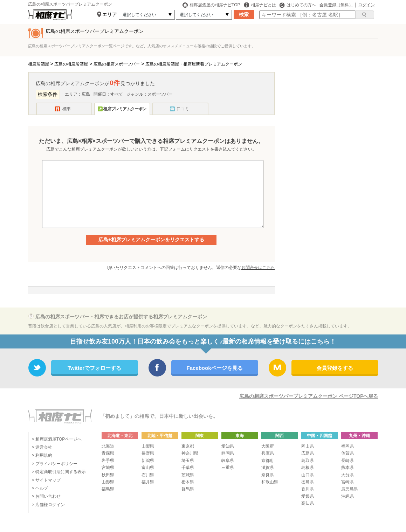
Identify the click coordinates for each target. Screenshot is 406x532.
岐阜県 (228, 461)
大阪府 (268, 446)
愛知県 (228, 446)
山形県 (108, 482)
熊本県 (347, 468)
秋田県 (108, 475)
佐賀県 (347, 453)
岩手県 (108, 461)
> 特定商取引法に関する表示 (59, 472)
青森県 (108, 453)
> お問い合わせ (46, 496)
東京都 (188, 446)
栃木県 (188, 482)
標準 (67, 109)
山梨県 (148, 446)
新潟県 (148, 461)
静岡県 (228, 453)
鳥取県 (308, 461)
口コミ (183, 109)
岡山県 (308, 446)
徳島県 (308, 482)
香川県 (308, 489)
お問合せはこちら (258, 268)
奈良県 (268, 475)
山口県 (308, 475)
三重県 (228, 468)
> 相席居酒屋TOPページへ (57, 439)
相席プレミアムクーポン (125, 109)
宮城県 (108, 468)
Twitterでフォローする (94, 368)
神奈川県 (190, 453)
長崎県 (347, 461)
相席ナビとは (260, 5)
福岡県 (347, 446)
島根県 (308, 468)
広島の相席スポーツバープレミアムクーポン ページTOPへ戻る (309, 396)
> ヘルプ (40, 488)
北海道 (108, 446)
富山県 (148, 468)
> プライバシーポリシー (55, 464)
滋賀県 (268, 468)
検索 (244, 14)
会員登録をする (335, 368)
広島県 (308, 453)
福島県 (108, 489)
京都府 (268, 461)
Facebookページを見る (214, 368)
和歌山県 (270, 482)
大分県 (347, 475)
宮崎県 (347, 482)
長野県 (148, 453)
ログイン (366, 5)
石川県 (148, 475)
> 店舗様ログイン (48, 505)
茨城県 (188, 475)
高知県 (308, 503)
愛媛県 (308, 496)
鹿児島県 (350, 489)
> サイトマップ (46, 480)
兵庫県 (268, 453)
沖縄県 (347, 496)
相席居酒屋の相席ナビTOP (211, 5)
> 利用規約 (42, 455)
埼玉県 (188, 461)
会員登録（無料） (336, 5)
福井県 (148, 482)
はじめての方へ (298, 5)
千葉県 (188, 468)
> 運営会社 (42, 447)
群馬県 (188, 489)
